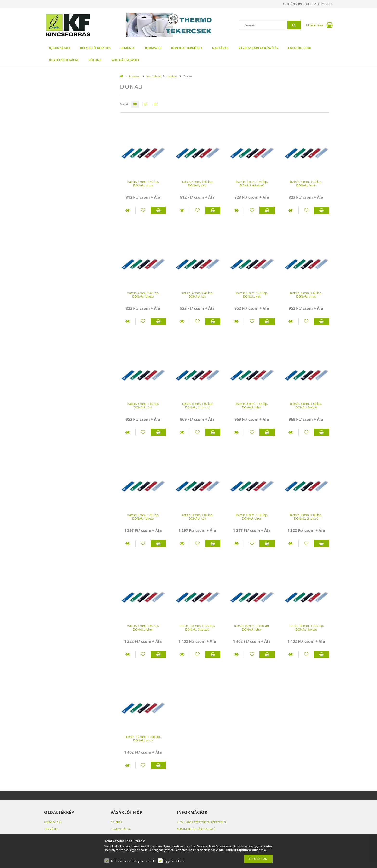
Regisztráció (120, 829)
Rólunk (95, 60)
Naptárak (220, 48)
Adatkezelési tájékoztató (196, 829)
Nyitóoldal (53, 822)
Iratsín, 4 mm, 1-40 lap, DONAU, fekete (143, 295)
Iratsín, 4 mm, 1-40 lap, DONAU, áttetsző (252, 183)
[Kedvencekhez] (143, 210)
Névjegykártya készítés (258, 48)
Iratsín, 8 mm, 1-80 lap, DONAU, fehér (143, 628)
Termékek (51, 829)
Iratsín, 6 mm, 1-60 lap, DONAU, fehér (252, 405)
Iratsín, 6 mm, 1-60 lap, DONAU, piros (306, 295)
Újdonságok (60, 48)
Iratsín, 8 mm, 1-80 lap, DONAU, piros (252, 517)
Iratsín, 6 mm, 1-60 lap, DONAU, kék (252, 295)
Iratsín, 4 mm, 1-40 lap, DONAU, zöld (197, 183)
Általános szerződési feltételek (202, 822)
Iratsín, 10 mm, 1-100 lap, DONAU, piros (143, 738)
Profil (299, 4)
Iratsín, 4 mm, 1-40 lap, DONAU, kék (197, 295)
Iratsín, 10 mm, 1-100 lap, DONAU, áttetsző (197, 628)
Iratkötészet (154, 76)
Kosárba (158, 210)
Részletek (128, 210)
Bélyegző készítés (95, 48)
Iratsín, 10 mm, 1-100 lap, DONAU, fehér (252, 628)
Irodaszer (153, 48)
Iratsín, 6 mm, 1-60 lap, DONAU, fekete (306, 405)
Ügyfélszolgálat (64, 60)
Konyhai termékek (187, 48)
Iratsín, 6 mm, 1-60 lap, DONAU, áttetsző (197, 405)
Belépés (277, 4)
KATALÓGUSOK (299, 48)
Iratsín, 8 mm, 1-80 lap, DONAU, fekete (143, 517)
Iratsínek (172, 76)
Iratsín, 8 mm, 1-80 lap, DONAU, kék (197, 517)
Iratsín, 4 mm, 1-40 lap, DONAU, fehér (306, 183)
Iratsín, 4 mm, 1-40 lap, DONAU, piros (143, 183)
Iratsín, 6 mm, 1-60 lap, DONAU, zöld (143, 405)
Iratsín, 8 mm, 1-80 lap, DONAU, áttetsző (306, 517)
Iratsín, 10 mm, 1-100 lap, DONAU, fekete (306, 628)
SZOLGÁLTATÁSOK (125, 60)
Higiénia (128, 48)
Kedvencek (322, 4)
